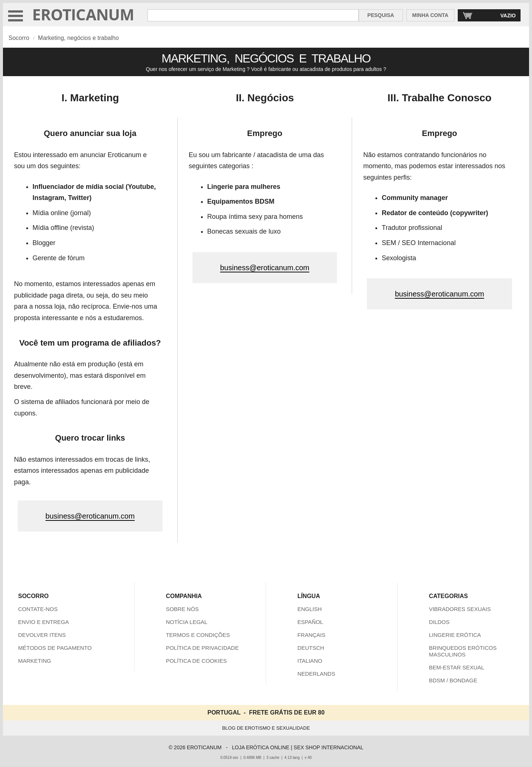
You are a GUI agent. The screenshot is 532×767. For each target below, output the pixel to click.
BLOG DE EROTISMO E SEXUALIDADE (266, 728)
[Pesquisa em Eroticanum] (253, 15)
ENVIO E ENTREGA (44, 622)
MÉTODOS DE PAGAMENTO (55, 648)
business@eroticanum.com (90, 516)
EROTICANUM (83, 14)
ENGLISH (310, 609)
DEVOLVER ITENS (42, 635)
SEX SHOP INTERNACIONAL (329, 747)
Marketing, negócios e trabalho (79, 38)
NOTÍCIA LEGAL (187, 622)
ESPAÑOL (310, 622)
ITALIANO (310, 661)
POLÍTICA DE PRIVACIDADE (202, 648)
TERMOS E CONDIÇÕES (198, 635)
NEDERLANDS (316, 674)
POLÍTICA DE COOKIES (196, 661)
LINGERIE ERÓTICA (455, 635)
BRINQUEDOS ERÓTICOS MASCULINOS (463, 651)
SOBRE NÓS (182, 609)
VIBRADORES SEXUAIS (460, 609)
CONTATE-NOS (38, 609)
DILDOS (439, 622)
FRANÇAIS (311, 635)
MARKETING (35, 661)
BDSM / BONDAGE (453, 680)
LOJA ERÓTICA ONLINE (261, 747)
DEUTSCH (311, 648)
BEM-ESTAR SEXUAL (457, 667)
